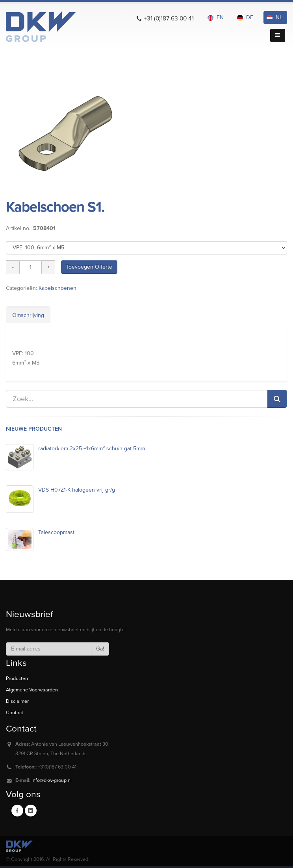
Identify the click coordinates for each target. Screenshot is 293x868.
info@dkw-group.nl (52, 780)
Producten (17, 678)
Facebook (17, 811)
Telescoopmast (56, 532)
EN (216, 18)
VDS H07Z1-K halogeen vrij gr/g (77, 490)
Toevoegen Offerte (89, 267)
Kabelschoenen (57, 288)
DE (245, 18)
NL (274, 18)
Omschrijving (28, 315)
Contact (15, 713)
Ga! (100, 649)
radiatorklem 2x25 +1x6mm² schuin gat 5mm (92, 449)
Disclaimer (17, 701)
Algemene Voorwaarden (32, 690)
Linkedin (31, 811)
